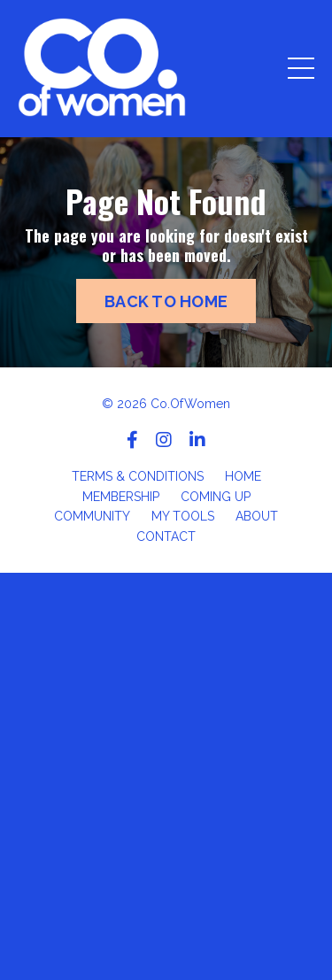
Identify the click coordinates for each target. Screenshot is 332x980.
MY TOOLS (183, 516)
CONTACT (166, 536)
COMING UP (216, 497)
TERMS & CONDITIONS (138, 476)
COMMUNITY (92, 516)
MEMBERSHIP (121, 497)
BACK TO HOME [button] (166, 301)
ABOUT (257, 516)
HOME (243, 476)
